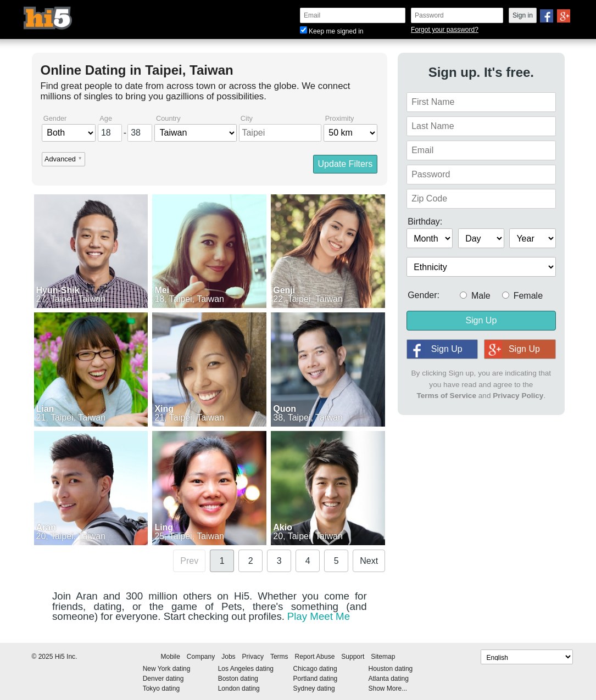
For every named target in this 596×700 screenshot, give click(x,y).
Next (369, 561)
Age (106, 119)
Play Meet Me (319, 616)
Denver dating (163, 679)
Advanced (60, 159)
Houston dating (391, 669)
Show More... (388, 688)
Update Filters (346, 164)
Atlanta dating (389, 679)
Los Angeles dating (246, 669)
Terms (279, 657)
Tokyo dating (161, 688)
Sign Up (481, 320)
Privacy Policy (518, 396)
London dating (239, 688)
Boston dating (238, 679)
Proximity (340, 119)
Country (168, 119)
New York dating (167, 669)
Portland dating (316, 679)
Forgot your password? (445, 30)
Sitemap (383, 657)
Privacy (253, 657)
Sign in (523, 15)
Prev (189, 561)
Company (201, 657)
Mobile (171, 657)
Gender (55, 119)
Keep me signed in (332, 31)
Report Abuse (315, 657)
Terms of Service (446, 396)
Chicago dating (315, 669)
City (247, 119)
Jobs (228, 657)
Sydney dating (314, 688)
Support (353, 657)
